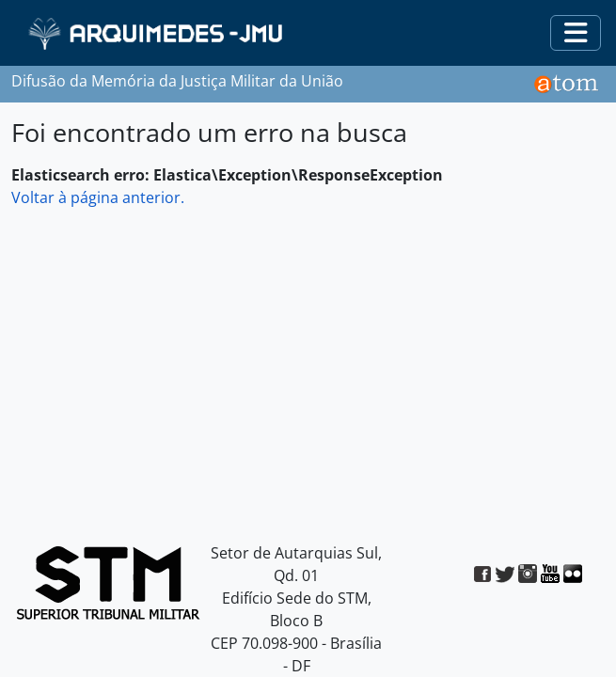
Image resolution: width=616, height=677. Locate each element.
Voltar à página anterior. (98, 197)
